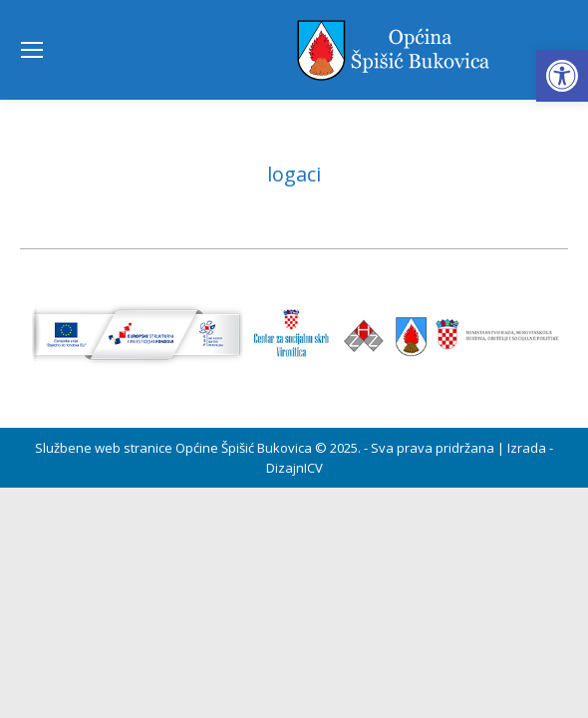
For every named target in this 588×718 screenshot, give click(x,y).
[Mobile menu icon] (32, 50)
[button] (562, 76)
